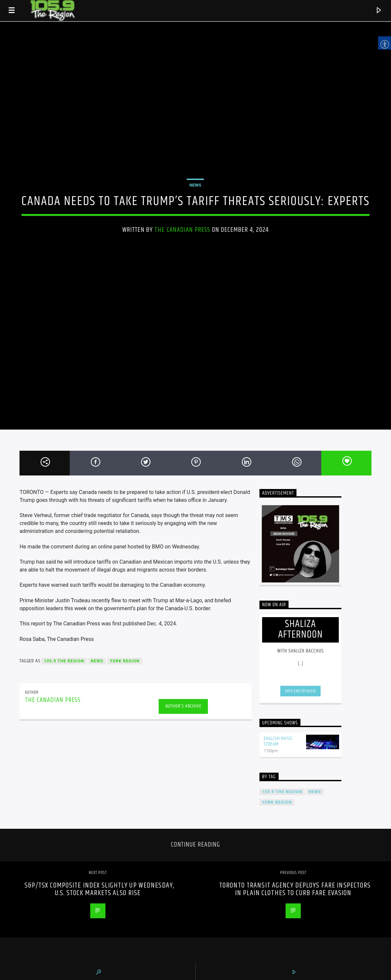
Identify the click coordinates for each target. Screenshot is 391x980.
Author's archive (183, 706)
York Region (125, 661)
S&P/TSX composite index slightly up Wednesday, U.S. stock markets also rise (99, 889)
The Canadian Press (182, 230)
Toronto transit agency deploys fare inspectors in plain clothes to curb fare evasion (295, 889)
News (195, 185)
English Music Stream (278, 741)
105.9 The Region (64, 661)
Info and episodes (300, 691)
